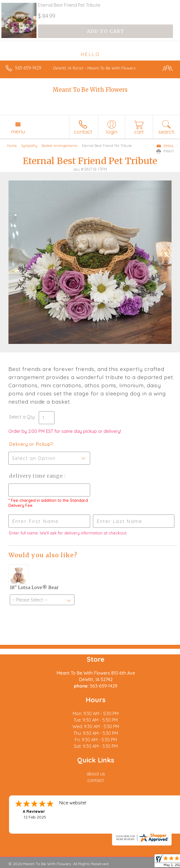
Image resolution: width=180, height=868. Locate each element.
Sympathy (29, 146)
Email (165, 146)
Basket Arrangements (59, 146)
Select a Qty (22, 417)
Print (165, 151)
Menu (18, 131)
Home (12, 146)
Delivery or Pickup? (31, 444)
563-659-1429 (28, 68)
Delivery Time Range (37, 476)
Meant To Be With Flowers (90, 90)
